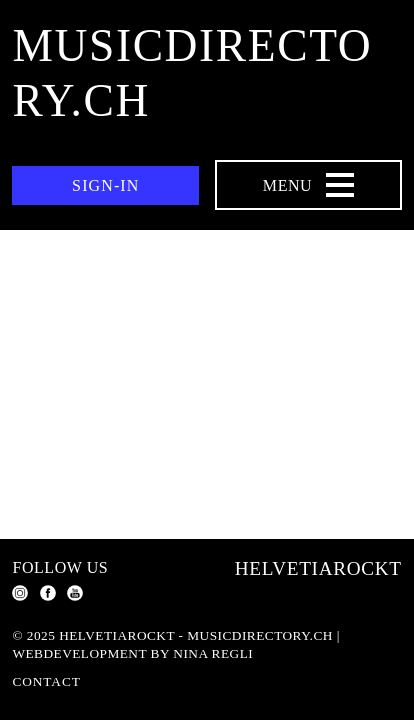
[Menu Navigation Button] (308, 185)
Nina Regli (213, 653)
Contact (46, 681)
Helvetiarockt (318, 568)
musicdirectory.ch (192, 73)
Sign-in (105, 185)
